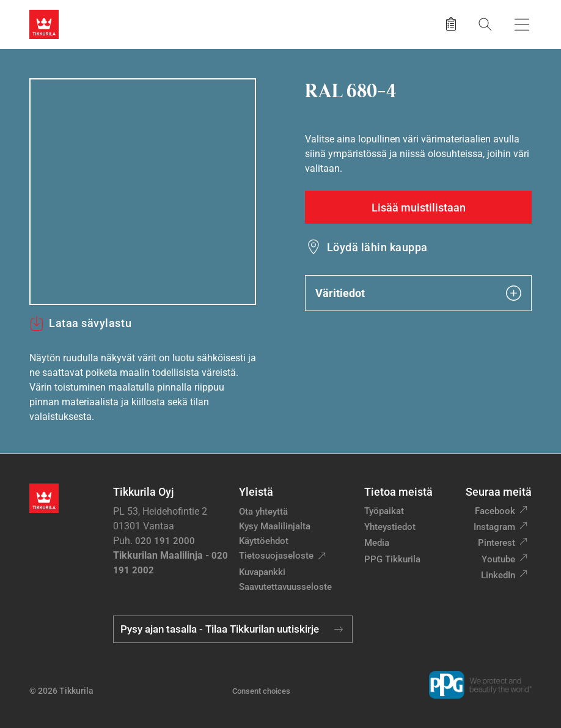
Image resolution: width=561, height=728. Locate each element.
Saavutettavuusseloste (285, 587)
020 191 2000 (165, 541)
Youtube (498, 559)
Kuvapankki (262, 572)
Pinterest (497, 543)
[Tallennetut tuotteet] (451, 24)
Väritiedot (418, 293)
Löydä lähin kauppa (377, 247)
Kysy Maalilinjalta (275, 526)
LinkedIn (498, 575)
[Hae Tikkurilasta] (485, 24)
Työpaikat (384, 511)
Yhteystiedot (390, 527)
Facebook (495, 511)
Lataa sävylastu (80, 323)
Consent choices (261, 691)
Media (377, 543)
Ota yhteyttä (263, 512)
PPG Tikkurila (392, 559)
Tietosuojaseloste (276, 556)
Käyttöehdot (264, 541)
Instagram (494, 527)
